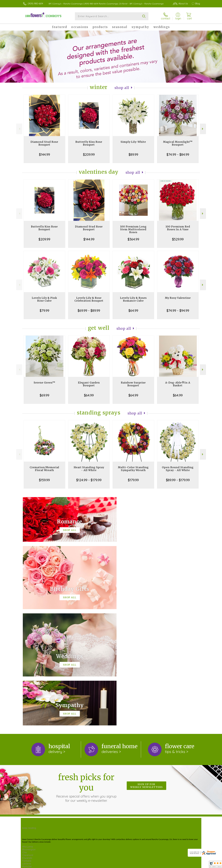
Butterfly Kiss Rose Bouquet (89, 143)
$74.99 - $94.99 (178, 311)
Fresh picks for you (86, 671)
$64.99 (133, 311)
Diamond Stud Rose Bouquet (44, 143)
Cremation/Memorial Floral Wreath (44, 469)
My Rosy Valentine (178, 298)
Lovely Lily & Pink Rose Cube (44, 299)
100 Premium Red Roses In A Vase (178, 228)
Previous (19, 129)
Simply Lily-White (133, 142)
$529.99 (178, 239)
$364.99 (133, 239)
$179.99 (133, 480)
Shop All (122, 88)
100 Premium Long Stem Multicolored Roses (133, 229)
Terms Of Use (135, 864)
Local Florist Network (172, 864)
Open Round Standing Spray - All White (178, 469)
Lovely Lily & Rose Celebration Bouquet (89, 299)
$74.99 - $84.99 (178, 154)
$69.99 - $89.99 (89, 311)
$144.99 (44, 154)
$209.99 (89, 154)
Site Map (190, 864)
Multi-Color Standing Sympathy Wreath (133, 469)
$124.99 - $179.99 (89, 480)
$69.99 (44, 395)
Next (203, 129)
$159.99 (44, 480)
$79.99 (44, 311)
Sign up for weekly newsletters (146, 669)
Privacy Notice (152, 864)
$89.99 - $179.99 (178, 480)
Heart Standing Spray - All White (89, 469)
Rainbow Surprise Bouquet (133, 384)
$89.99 (133, 154)
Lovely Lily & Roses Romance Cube (133, 299)
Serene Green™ (44, 383)
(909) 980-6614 (35, 4)
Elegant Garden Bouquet (89, 384)
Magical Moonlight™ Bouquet (178, 143)
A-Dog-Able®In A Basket (178, 384)
